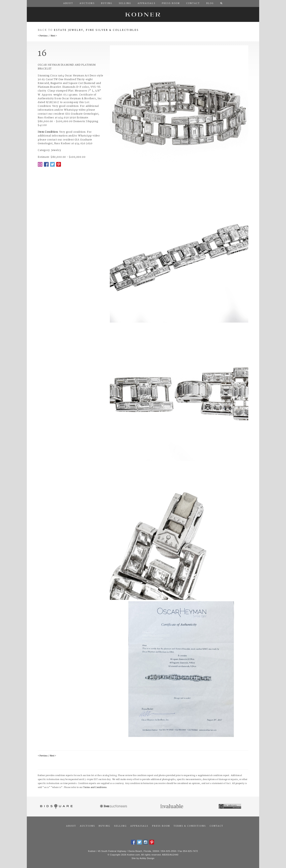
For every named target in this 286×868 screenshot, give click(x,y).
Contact (216, 826)
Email (40, 164)
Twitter (52, 164)
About (71, 826)
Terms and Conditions (95, 788)
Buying (104, 826)
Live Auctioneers (114, 807)
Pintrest (59, 164)
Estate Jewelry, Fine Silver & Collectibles (96, 30)
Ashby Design (147, 858)
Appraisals (139, 826)
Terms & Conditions (190, 826)
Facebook (46, 164)
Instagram (146, 842)
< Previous (43, 36)
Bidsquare (56, 807)
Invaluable (172, 807)
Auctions (87, 826)
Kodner (143, 14)
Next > (54, 36)
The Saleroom (230, 807)
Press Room (161, 826)
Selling (120, 826)
